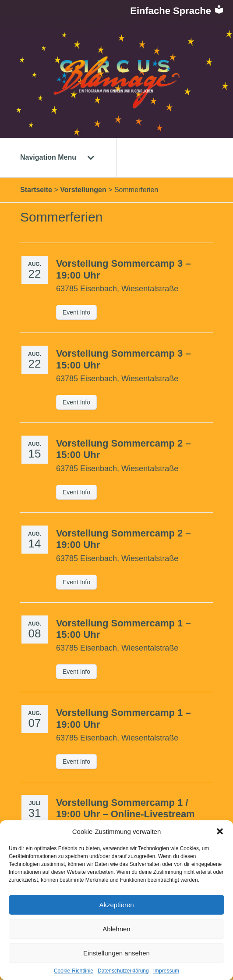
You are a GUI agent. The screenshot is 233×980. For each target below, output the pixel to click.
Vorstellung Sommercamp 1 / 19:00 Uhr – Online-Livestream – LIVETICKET (125, 814)
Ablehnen (116, 929)
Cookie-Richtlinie (74, 971)
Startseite (36, 190)
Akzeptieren (116, 905)
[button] (220, 831)
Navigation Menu (57, 157)
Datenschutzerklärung (123, 971)
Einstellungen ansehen (116, 953)
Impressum (166, 971)
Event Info (76, 312)
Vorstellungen (83, 190)
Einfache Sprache (177, 11)
